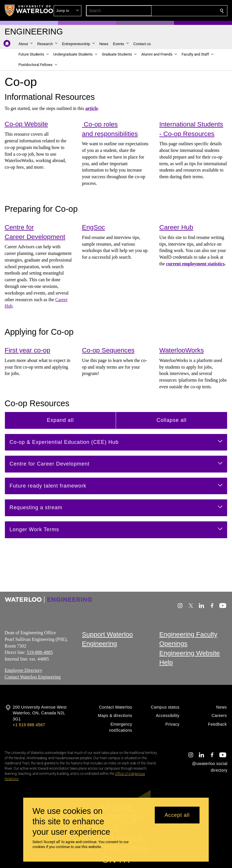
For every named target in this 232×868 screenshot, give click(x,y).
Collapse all (172, 420)
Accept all (177, 815)
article (92, 108)
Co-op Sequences (108, 350)
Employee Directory (23, 670)
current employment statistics (195, 264)
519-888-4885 (40, 652)
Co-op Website (26, 124)
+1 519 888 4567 (29, 725)
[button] (180, 11)
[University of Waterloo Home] (29, 10)
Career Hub (176, 227)
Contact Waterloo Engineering (33, 677)
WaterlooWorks (182, 350)
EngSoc (93, 227)
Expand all (60, 420)
